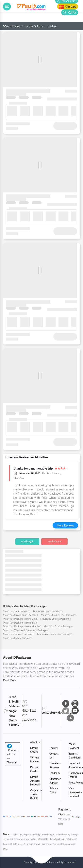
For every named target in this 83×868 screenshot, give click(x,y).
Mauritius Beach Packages (48, 611)
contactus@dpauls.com (58, 712)
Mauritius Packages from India (20, 623)
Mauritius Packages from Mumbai (22, 626)
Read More (10, 680)
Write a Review (34, 759)
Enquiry (54, 748)
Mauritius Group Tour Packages (20, 615)
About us (35, 742)
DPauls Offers (34, 750)
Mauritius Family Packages (18, 638)
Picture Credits (34, 769)
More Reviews (65, 525)
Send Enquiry (54, 541)
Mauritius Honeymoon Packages (55, 634)
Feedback (55, 773)
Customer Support (55, 781)
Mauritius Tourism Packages (19, 634)
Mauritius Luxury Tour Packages (59, 615)
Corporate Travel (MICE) (36, 794)
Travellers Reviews (55, 765)
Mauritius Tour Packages (17, 611)
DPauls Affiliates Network (35, 781)
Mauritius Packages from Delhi (20, 619)
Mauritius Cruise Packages (58, 626)
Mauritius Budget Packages (56, 619)
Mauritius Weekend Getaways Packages (25, 630)
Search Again (27, 541)
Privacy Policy (54, 790)
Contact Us (54, 756)
